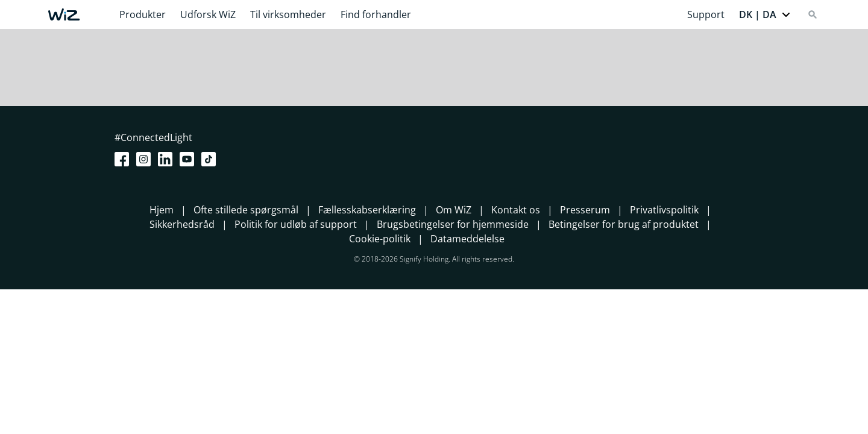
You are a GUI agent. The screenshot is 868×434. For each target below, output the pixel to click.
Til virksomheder (288, 14)
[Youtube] (189, 159)
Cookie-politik (380, 239)
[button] (765, 14)
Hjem (162, 210)
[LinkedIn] (168, 159)
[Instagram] (146, 159)
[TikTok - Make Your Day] (211, 159)
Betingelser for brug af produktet (624, 224)
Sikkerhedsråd (182, 224)
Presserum (585, 210)
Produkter (143, 14)
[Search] (813, 14)
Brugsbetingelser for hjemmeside (453, 224)
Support (706, 14)
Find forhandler (376, 14)
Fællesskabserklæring (367, 210)
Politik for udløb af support (296, 224)
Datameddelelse (467, 239)
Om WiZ (454, 210)
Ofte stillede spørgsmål (246, 210)
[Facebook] (124, 159)
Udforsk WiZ (208, 14)
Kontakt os (516, 210)
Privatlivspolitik (664, 210)
